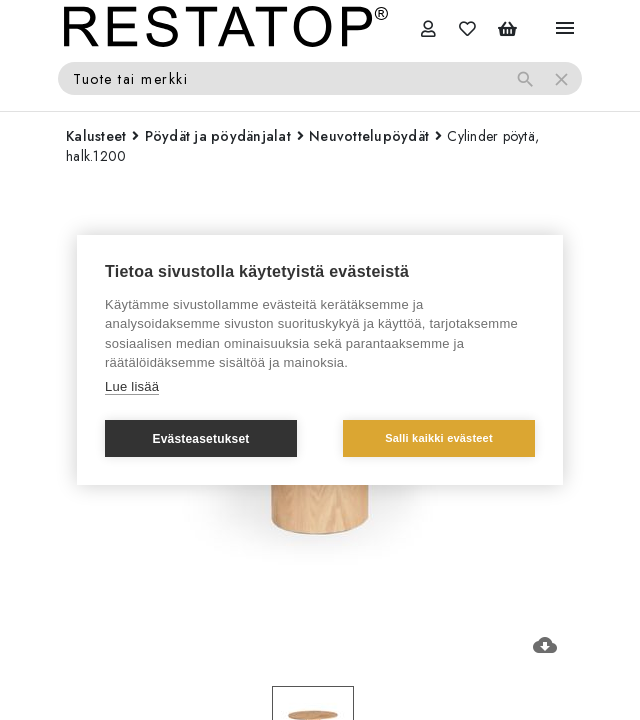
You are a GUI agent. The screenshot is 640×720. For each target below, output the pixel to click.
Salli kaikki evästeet (439, 438)
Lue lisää (132, 386)
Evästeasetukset (200, 439)
